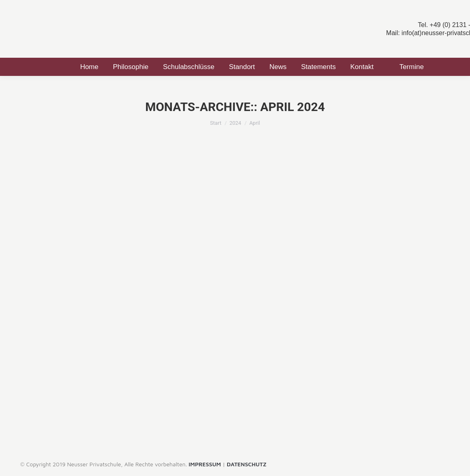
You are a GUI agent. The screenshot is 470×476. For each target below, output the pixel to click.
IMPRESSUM (205, 464)
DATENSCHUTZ (246, 464)
